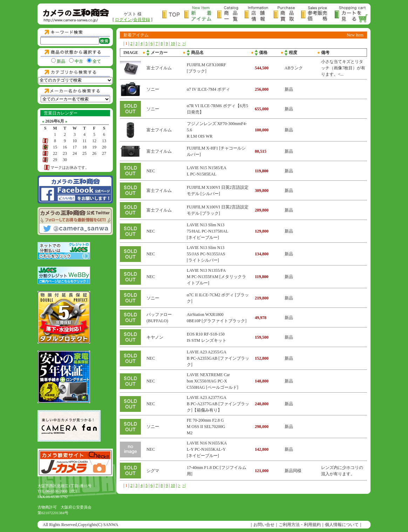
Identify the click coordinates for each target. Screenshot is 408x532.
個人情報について (342, 525)
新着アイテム (201, 15)
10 (173, 43)
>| (184, 43)
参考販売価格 (318, 15)
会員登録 (142, 20)
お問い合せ (264, 525)
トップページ (173, 15)
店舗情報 (259, 15)
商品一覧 (231, 15)
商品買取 (287, 15)
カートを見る (352, 15)
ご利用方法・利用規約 (300, 525)
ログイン (123, 20)
